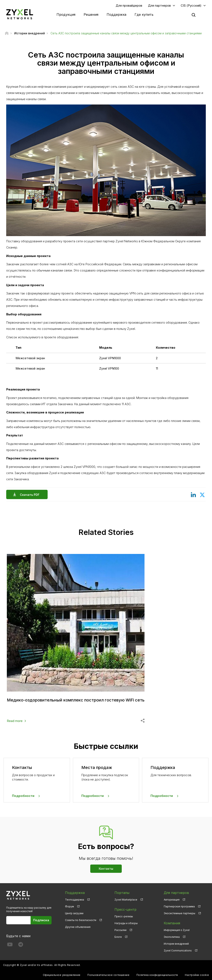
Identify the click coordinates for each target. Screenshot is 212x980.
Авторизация (172, 900)
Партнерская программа (179, 906)
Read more (15, 721)
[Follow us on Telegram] (21, 945)
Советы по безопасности (81, 920)
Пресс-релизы (124, 916)
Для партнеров (159, 5)
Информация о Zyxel (177, 930)
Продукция (66, 14)
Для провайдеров (129, 5)
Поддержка (116, 14)
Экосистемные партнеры (179, 913)
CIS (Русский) (191, 5)
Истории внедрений (176, 944)
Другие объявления (78, 927)
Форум (69, 906)
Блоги (118, 937)
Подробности (23, 796)
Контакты (106, 869)
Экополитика (172, 937)
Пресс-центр (125, 909)
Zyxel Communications (178, 951)
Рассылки (120, 930)
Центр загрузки (74, 913)
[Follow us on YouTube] (10, 945)
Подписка (41, 920)
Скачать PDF (31, 495)
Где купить (144, 14)
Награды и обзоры (126, 923)
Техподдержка (75, 900)
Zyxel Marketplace (126, 900)
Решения (91, 14)
